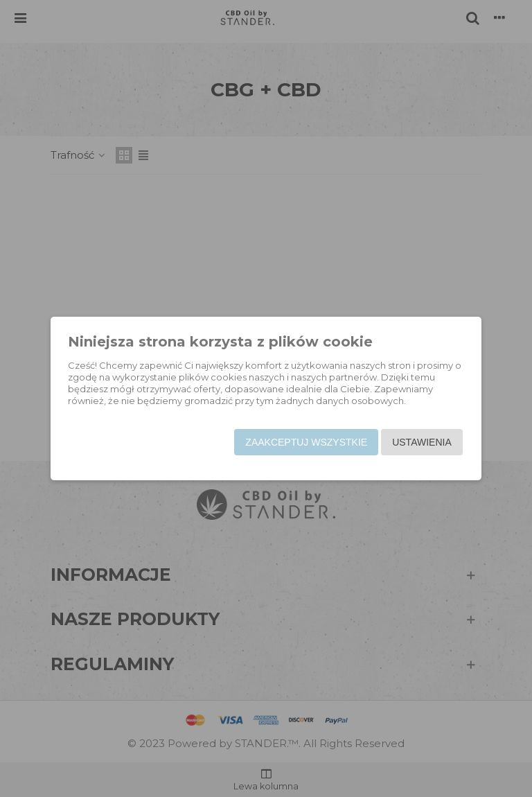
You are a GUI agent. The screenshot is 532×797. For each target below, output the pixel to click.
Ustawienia (420, 442)
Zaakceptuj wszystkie (304, 442)
